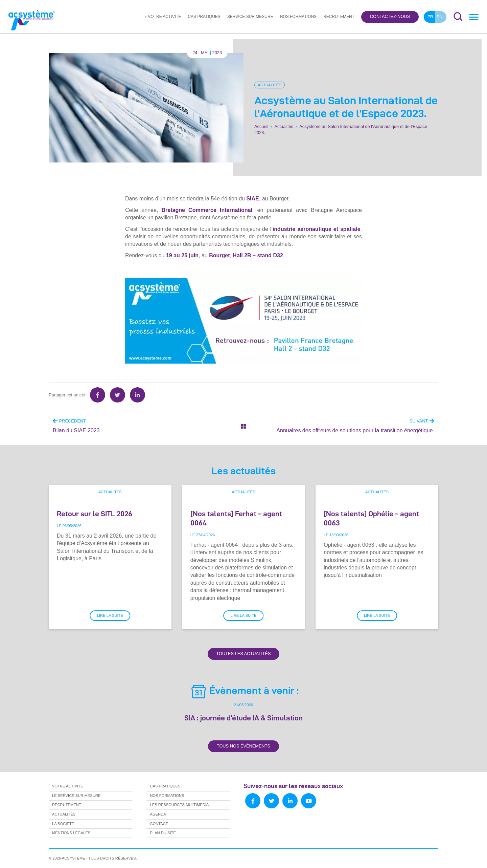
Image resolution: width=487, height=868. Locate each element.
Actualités (270, 85)
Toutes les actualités (243, 654)
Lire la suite (110, 615)
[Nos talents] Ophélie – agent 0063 (371, 518)
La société (63, 824)
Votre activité (164, 17)
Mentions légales (71, 833)
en (440, 17)
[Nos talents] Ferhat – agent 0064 (236, 518)
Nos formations (298, 17)
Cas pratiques (204, 17)
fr (430, 17)
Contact (159, 824)
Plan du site (163, 833)
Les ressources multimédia (179, 805)
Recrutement (339, 17)
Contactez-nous (390, 17)
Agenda (158, 814)
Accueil (261, 126)
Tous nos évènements (243, 746)
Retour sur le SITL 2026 (95, 514)
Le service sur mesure (76, 796)
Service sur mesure (250, 17)
